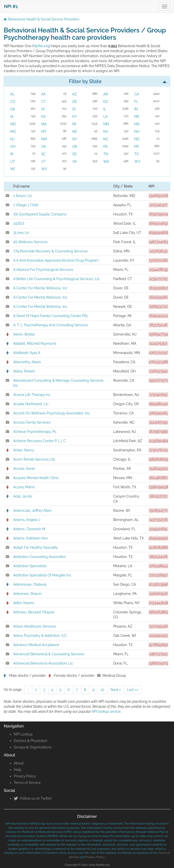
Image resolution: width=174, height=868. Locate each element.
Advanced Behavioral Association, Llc (43, 663)
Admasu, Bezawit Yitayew (34, 612)
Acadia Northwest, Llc (31, 404)
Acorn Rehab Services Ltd (34, 459)
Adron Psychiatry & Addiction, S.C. (40, 636)
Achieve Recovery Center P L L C (39, 441)
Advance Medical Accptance (36, 645)
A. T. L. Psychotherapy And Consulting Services (51, 325)
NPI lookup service (106, 711)
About (19, 763)
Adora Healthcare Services (35, 626)
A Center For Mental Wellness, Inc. (41, 288)
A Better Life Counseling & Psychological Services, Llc (57, 279)
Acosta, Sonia (24, 469)
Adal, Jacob (23, 496)
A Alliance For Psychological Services (43, 270)
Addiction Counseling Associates (40, 557)
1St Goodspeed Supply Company (40, 214)
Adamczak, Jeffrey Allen (32, 511)
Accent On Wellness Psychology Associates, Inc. (52, 413)
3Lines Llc (21, 233)
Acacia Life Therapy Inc (32, 395)
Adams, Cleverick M (29, 529)
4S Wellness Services (30, 242)
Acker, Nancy (24, 450)
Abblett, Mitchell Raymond (35, 344)
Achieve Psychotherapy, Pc (35, 432)
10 (102, 690)
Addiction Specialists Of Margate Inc (42, 575)
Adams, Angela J (27, 520)
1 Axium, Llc (23, 196)
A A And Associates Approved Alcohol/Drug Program (56, 260)
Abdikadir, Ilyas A (27, 353)
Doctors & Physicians (30, 741)
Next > (116, 690)
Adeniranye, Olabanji (30, 584)
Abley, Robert (24, 371)
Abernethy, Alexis (27, 362)
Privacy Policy (25, 776)
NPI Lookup (23, 734)
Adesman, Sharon (27, 594)
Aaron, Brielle (24, 334)
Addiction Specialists (30, 566)
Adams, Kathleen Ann (31, 538)
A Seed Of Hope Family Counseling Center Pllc (51, 316)
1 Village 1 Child (26, 205)
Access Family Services (32, 422)
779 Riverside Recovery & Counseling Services (50, 251)
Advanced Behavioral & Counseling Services (49, 654)
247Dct (19, 223)
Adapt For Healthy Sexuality (36, 547)
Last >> (133, 690)
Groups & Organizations (33, 747)
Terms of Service (27, 783)
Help (18, 770)
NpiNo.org (41, 46)
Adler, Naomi (24, 603)
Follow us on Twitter (33, 798)
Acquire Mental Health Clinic (36, 478)
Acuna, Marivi (24, 487)
